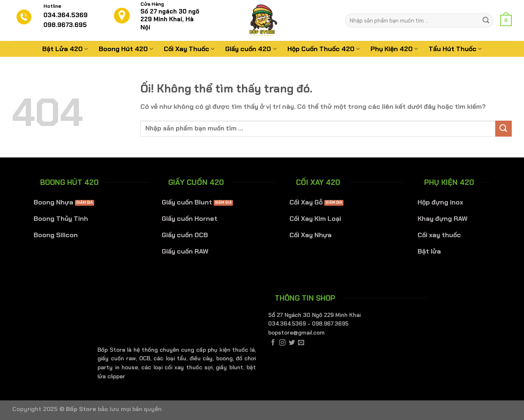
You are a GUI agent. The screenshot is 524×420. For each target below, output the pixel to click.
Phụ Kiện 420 (394, 49)
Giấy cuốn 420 (251, 49)
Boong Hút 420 (126, 49)
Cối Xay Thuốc (189, 49)
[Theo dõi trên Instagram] (282, 343)
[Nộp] (486, 20)
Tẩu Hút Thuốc (455, 49)
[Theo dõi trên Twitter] (292, 343)
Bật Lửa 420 (65, 49)
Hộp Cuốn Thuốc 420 (324, 49)
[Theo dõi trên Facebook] (273, 343)
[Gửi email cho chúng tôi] (301, 343)
